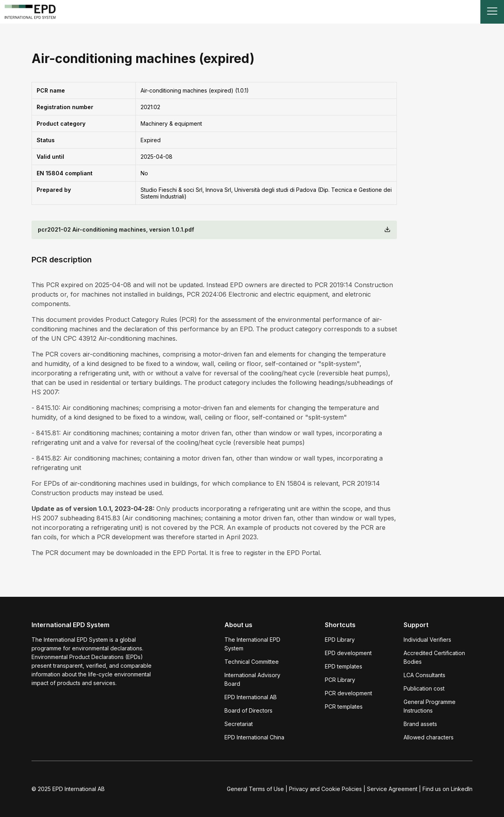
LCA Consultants (424, 675)
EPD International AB (251, 697)
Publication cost (424, 688)
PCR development (348, 693)
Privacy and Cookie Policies (325, 789)
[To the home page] (30, 12)
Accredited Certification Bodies (434, 657)
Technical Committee (252, 662)
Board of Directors (248, 710)
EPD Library (340, 640)
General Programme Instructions (430, 706)
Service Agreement (392, 789)
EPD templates (344, 666)
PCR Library (340, 680)
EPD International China (254, 737)
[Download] (387, 230)
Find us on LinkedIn (447, 789)
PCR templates (344, 707)
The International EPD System (252, 644)
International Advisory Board (252, 679)
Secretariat (239, 724)
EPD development (348, 653)
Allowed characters (429, 737)
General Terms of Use (255, 789)
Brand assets (420, 724)
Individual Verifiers (427, 640)
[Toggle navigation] (492, 12)
